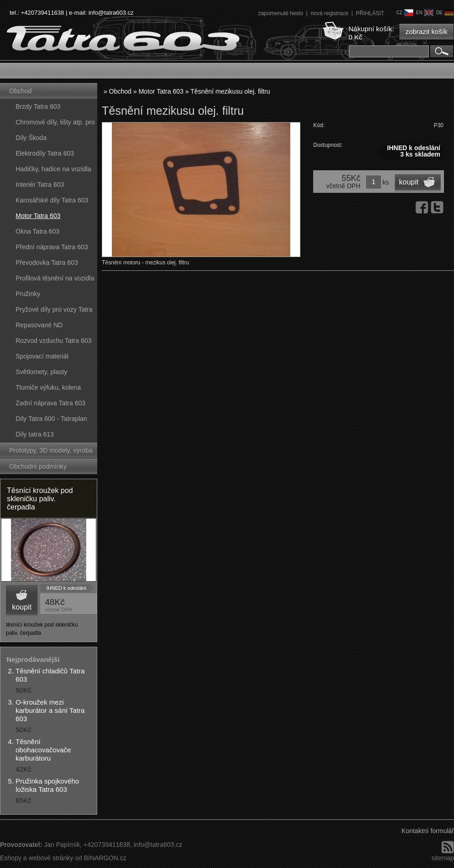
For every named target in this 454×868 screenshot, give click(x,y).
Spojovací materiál (42, 356)
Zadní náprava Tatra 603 (50, 403)
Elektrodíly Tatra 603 (45, 153)
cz (405, 13)
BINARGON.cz (105, 858)
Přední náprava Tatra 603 (52, 247)
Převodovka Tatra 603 (47, 263)
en (425, 13)
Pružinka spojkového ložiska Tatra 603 (47, 785)
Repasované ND (39, 325)
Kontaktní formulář (428, 831)
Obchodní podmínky (38, 466)
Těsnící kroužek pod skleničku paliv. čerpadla (40, 499)
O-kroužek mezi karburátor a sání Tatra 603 (50, 710)
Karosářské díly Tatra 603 (52, 200)
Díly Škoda (31, 138)
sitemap (443, 858)
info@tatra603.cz (111, 13)
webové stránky (51, 858)
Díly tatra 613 (35, 434)
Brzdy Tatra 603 (38, 106)
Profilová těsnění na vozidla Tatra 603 (55, 280)
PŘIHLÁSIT (370, 13)
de (445, 13)
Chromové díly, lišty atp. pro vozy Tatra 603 (55, 124)
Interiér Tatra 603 (40, 185)
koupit (22, 607)
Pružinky (28, 294)
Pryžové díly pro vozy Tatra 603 (54, 311)
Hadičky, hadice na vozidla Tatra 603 (53, 171)
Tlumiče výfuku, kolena (48, 387)
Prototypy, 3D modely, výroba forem (51, 452)
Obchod (20, 91)
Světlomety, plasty (42, 372)
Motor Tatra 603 (38, 216)
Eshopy (11, 858)
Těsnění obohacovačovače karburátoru (43, 750)
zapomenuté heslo (281, 13)
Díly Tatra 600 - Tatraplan (51, 419)
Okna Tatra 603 (37, 231)
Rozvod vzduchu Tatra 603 (54, 341)
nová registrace (330, 13)
